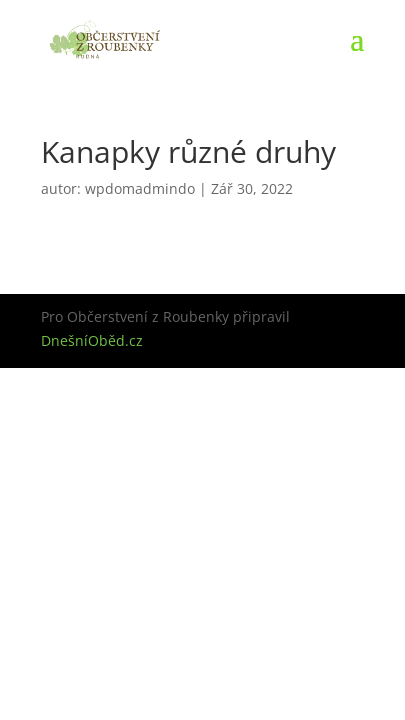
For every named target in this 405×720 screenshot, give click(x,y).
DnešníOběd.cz (92, 340)
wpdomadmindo (140, 188)
